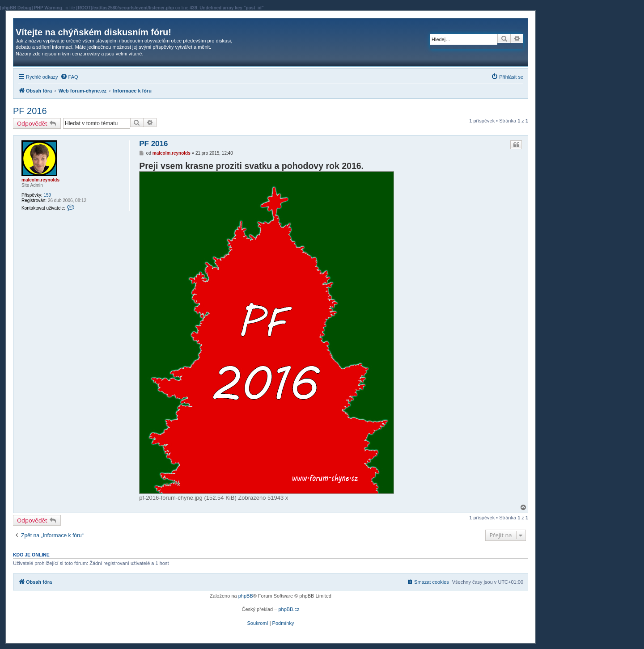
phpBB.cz (289, 609)
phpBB (246, 596)
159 (47, 195)
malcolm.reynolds (40, 180)
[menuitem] (69, 77)
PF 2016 (30, 111)
